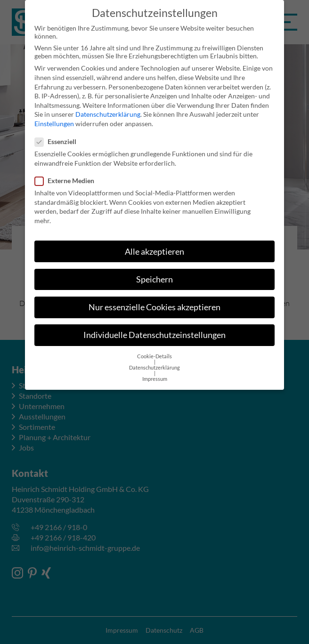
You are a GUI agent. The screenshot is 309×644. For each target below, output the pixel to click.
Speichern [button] (154, 270)
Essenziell (58, 132)
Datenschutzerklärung (108, 105)
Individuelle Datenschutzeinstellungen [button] (154, 326)
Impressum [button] (155, 370)
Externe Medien (67, 171)
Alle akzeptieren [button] (154, 242)
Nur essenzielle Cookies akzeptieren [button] (154, 298)
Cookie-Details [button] (154, 347)
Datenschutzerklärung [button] (154, 358)
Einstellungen (54, 114)
